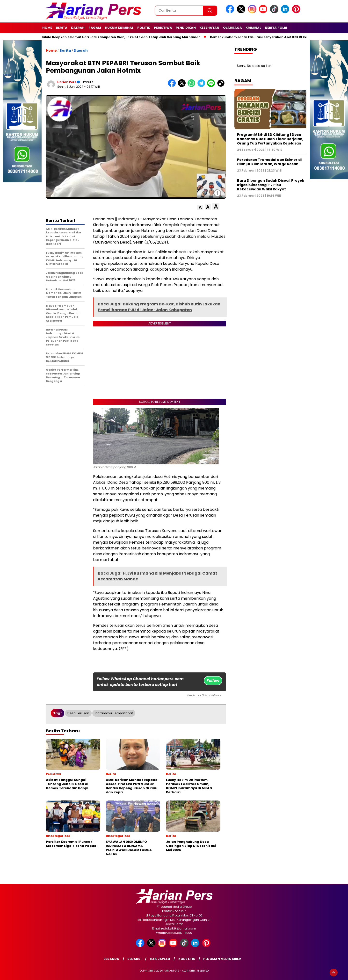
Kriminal (253, 28)
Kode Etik (187, 959)
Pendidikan (186, 28)
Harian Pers (67, 82)
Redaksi (134, 959)
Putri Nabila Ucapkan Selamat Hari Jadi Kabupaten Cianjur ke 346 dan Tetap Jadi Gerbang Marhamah (119, 37)
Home (47, 28)
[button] (200, 207)
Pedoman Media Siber (222, 959)
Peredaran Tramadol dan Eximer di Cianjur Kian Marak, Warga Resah (269, 162)
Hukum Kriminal (119, 28)
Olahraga (232, 28)
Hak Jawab (160, 959)
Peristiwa (163, 28)
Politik (144, 28)
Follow (213, 681)
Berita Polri (276, 28)
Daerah (78, 28)
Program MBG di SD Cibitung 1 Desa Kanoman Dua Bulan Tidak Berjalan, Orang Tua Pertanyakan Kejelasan (270, 139)
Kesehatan (209, 28)
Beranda (111, 959)
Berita (62, 28)
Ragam (95, 28)
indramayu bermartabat (114, 713)
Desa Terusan (78, 713)
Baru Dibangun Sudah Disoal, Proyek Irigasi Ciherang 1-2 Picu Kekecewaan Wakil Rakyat (271, 185)
